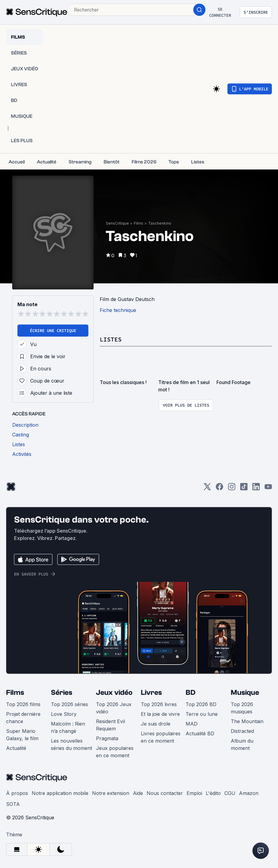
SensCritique (117, 223)
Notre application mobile (60, 793)
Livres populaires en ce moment (161, 737)
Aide (138, 793)
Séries (62, 693)
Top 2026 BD (201, 704)
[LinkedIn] (256, 489)
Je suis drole (156, 724)
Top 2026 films (23, 704)
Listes (111, 339)
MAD (192, 724)
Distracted (242, 731)
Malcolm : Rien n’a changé (68, 727)
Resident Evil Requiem (110, 725)
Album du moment (242, 744)
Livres (151, 693)
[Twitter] (207, 489)
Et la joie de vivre (160, 714)
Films (139, 223)
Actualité (16, 748)
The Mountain (247, 721)
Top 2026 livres (159, 704)
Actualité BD (200, 733)
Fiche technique (118, 310)
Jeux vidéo (114, 693)
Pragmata (107, 738)
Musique (245, 693)
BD (191, 693)
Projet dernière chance (23, 718)
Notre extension (111, 793)
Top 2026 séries (69, 704)
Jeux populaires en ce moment (115, 752)
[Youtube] (268, 489)
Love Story (64, 714)
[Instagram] (232, 489)
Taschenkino (160, 223)
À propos (17, 793)
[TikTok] (244, 489)
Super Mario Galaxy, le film (22, 735)
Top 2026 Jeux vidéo (114, 708)
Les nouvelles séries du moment (71, 744)
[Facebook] (219, 489)
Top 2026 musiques (242, 708)
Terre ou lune (202, 714)
